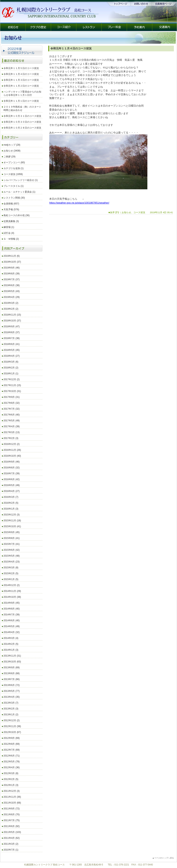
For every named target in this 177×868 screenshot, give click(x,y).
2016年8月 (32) (12, 468)
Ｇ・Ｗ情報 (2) (11, 239)
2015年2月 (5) (11, 573)
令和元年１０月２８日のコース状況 (22, 128)
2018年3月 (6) (11, 362)
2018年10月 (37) (12, 321)
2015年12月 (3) (12, 515)
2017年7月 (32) (12, 409)
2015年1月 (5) (11, 579)
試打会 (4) (9, 233)
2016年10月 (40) (12, 456)
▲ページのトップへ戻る (163, 858)
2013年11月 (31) (12, 656)
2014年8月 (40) (12, 609)
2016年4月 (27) (12, 491)
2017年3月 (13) (12, 432)
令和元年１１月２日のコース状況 (21, 86)
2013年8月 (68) (12, 673)
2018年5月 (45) (12, 350)
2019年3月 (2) (11, 303)
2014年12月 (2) (12, 585)
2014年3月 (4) (11, 638)
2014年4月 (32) (12, 632)
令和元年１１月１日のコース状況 (21, 101)
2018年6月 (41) (12, 344)
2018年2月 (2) (11, 368)
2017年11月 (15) (12, 385)
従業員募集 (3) (11, 221)
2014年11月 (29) (12, 591)
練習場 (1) (9, 227)
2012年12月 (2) (12, 720)
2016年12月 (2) (12, 444)
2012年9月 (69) (12, 738)
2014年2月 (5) (11, 644)
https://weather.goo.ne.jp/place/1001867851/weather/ (79, 203)
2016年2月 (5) (11, 503)
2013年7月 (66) (12, 679)
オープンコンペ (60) (14, 162)
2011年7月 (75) (12, 820)
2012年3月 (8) (11, 773)
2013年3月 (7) (11, 703)
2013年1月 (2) (11, 715)
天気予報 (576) (11, 210)
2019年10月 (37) (12, 262)
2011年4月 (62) (12, 838)
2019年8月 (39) (12, 274)
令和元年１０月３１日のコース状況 (22, 116)
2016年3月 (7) (11, 497)
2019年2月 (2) (11, 309)
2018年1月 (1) (11, 374)
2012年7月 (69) (12, 750)
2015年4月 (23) (12, 562)
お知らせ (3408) (12, 151)
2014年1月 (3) (11, 650)
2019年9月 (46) (12, 268)
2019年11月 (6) (12, 256)
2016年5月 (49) (12, 485)
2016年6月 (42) (12, 479)
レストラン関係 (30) (14, 198)
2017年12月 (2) (12, 379)
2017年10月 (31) (12, 391)
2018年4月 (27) (12, 356)
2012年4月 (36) (12, 767)
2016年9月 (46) (12, 462)
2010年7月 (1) (11, 850)
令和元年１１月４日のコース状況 (21, 74)
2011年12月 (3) (12, 791)
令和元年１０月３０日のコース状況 (22, 122)
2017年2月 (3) (11, 438)
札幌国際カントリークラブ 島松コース (44, 865)
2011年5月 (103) (12, 832)
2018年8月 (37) (12, 332)
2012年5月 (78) (12, 762)
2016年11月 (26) (12, 450)
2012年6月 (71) (12, 756)
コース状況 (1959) (13, 174)
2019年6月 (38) (12, 285)
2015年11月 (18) (12, 521)
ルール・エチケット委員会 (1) (19, 192)
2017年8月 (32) (12, 403)
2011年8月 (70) (12, 814)
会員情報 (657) (11, 204)
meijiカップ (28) (12, 145)
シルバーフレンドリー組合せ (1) (21, 180)
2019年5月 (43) (12, 291)
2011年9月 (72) (12, 809)
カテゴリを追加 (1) (14, 168)
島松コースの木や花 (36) (17, 215)
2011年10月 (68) (12, 803)
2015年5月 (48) (12, 556)
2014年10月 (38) (12, 597)
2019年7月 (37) (12, 279)
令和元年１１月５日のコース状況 (21, 68)
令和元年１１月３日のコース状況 (21, 80)
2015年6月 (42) (12, 550)
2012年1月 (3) (11, 785)
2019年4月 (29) (12, 297)
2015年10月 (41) (12, 526)
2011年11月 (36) (12, 797)
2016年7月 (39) (12, 473)
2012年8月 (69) (12, 744)
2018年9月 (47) (12, 327)
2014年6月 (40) (12, 620)
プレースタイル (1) (14, 186)
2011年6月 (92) (12, 826)
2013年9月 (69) (12, 668)
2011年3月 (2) (11, 844)
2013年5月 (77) (12, 691)
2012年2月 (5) (11, 779)
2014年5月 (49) (12, 626)
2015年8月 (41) (12, 538)
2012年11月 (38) (12, 726)
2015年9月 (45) (12, 532)
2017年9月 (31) (12, 397)
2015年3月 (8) (11, 568)
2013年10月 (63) (12, 662)
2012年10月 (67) (12, 732)
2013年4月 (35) (12, 697)
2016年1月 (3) (11, 509)
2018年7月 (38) (12, 338)
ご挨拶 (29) (10, 157)
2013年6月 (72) (12, 685)
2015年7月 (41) (12, 544)
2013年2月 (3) (11, 709)
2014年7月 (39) (12, 615)
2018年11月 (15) (12, 315)
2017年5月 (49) (12, 421)
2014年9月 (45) (12, 603)
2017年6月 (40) (12, 415)
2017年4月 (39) (12, 426)
